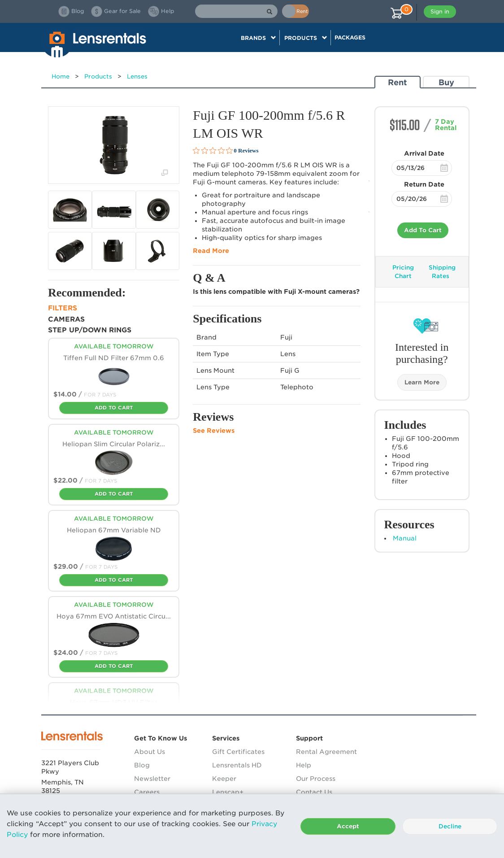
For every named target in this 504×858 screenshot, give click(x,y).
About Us (150, 752)
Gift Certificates (238, 752)
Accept (348, 826)
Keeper (224, 779)
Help (304, 765)
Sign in (440, 11)
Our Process (316, 779)
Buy (446, 82)
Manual (405, 538)
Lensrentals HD (237, 765)
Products (98, 76)
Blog (142, 765)
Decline (450, 826)
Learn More (422, 382)
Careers (147, 792)
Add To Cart (423, 230)
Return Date (424, 184)
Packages (350, 37)
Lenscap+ (228, 792)
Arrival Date (424, 153)
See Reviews (214, 431)
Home (61, 76)
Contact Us (314, 792)
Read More (211, 251)
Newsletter (152, 779)
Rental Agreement (326, 752)
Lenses (137, 76)
